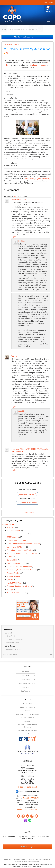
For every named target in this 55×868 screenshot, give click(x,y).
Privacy (32, 859)
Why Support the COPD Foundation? (28, 714)
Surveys (10, 589)
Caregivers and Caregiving (17, 534)
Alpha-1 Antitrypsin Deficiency (28, 730)
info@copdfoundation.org (27, 809)
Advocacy (11, 527)
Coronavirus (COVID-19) (16, 547)
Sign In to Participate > (28, 503)
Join (45, 3)
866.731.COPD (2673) (31, 798)
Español (28, 734)
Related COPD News (15, 583)
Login (51, 3)
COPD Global (26, 679)
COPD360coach (13, 537)
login (15, 196)
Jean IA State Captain (19, 200)
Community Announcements (18, 540)
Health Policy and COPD (16, 563)
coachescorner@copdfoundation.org (37, 179)
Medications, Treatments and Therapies (22, 570)
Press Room (26, 676)
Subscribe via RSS (27, 513)
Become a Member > (28, 494)
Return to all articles (11, 45)
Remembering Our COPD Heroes (19, 586)
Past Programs (26, 691)
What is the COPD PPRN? (27, 707)
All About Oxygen (14, 531)
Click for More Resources (24, 37)
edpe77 (21, 411)
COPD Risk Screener (27, 718)
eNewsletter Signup (27, 847)
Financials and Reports (26, 683)
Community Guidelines (43, 859)
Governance (26, 687)
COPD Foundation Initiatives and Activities (23, 544)
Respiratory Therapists (38, 65)
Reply (14, 237)
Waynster (15, 356)
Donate (48, 9)
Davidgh (22, 241)
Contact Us (27, 721)
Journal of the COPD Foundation (19, 567)
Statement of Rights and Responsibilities (27, 862)
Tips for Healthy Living (16, 593)
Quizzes (10, 580)
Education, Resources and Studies (20, 550)
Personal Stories (13, 573)
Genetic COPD (12, 560)
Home (4, 29)
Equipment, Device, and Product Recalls (22, 553)
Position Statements (15, 576)
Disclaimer (24, 859)
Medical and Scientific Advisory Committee (27, 726)
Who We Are (26, 672)
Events (10, 557)
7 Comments (9, 53)
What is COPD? (27, 704)
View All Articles (8, 524)
